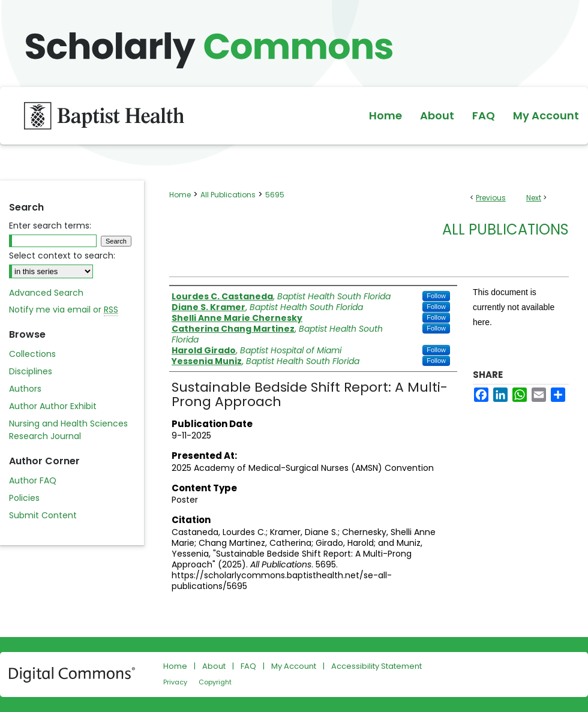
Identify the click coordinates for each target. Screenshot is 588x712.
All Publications (228, 195)
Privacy (175, 682)
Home (180, 195)
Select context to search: (62, 256)
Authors (25, 389)
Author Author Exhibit (53, 406)
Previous (491, 198)
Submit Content (43, 515)
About (214, 666)
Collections (32, 354)
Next (534, 198)
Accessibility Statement (376, 666)
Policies (24, 498)
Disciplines (31, 371)
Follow (436, 296)
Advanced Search (46, 293)
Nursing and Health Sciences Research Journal (68, 430)
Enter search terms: (50, 226)
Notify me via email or (64, 310)
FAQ (248, 666)
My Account (294, 666)
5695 (275, 195)
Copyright (215, 682)
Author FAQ (33, 480)
